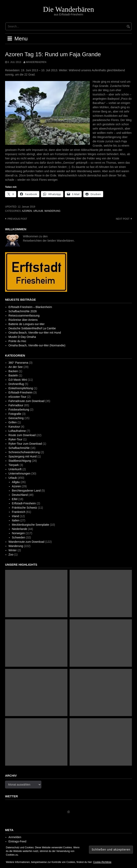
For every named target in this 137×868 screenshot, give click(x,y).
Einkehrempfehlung (21, 388)
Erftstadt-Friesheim (20, 392)
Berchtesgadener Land (26, 491)
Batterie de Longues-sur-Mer (27, 324)
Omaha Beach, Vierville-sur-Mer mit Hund (35, 333)
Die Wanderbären (68, 9)
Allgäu (16, 482)
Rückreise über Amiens (23, 320)
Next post (123, 219)
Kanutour (14, 427)
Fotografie (15, 414)
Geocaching (16, 418)
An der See (16, 367)
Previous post (17, 219)
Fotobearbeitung (19, 410)
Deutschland (20, 495)
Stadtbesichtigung (20, 461)
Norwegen (18, 533)
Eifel (15, 499)
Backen (13, 371)
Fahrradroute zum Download (26, 401)
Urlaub (38, 211)
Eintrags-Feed (17, 841)
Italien (16, 520)
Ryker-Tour (15, 439)
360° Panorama (18, 363)
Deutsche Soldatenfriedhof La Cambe (32, 328)
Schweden (19, 537)
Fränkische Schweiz (25, 508)
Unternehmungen (19, 473)
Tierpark (14, 465)
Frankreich (19, 512)
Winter (13, 550)
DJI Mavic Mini (18, 380)
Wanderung (52, 211)
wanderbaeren (36, 62)
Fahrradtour (16, 405)
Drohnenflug (16, 384)
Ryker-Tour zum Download (25, 444)
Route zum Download (22, 435)
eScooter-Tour (17, 397)
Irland (16, 516)
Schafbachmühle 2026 (23, 311)
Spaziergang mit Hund (23, 456)
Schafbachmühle (19, 448)
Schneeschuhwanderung (24, 452)
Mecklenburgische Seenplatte (31, 525)
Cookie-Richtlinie (102, 862)
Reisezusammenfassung (24, 316)
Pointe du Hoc (17, 341)
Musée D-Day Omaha (22, 337)
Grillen (13, 422)
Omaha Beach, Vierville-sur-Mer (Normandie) (37, 345)
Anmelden (15, 837)
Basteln (13, 375)
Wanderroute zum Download (26, 542)
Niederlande (20, 529)
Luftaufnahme (17, 431)
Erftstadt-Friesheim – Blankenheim (30, 307)
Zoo (11, 555)
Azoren (27, 211)
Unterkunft (15, 469)
